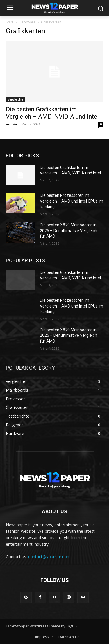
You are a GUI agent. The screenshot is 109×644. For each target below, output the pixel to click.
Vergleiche (15, 99)
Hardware (27, 22)
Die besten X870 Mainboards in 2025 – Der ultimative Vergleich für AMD (68, 231)
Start (10, 22)
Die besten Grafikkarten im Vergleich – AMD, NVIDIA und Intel (52, 113)
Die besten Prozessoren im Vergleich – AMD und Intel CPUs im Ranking (72, 201)
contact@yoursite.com (49, 557)
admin (11, 124)
